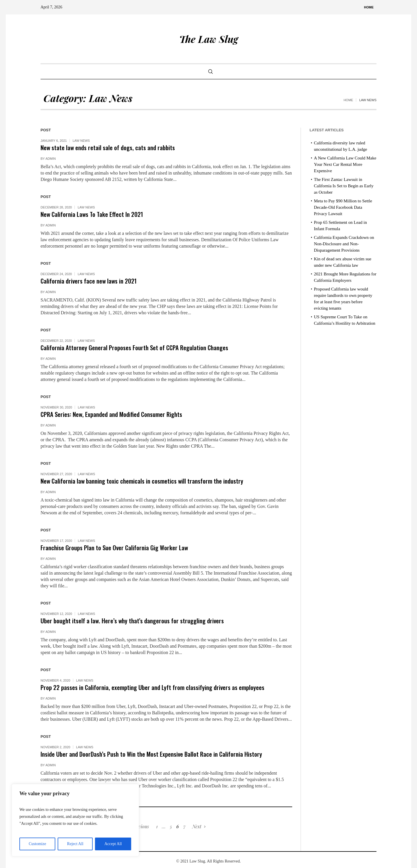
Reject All (75, 844)
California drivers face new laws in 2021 (89, 281)
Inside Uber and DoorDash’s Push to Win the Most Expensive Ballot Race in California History (151, 754)
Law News (81, 141)
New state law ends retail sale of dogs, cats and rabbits (108, 147)
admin (51, 159)
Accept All (113, 844)
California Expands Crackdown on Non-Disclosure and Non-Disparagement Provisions (344, 244)
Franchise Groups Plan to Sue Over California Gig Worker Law (114, 548)
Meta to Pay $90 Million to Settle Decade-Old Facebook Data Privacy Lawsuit (343, 207)
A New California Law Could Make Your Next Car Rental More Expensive (345, 164)
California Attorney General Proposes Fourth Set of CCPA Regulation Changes (134, 347)
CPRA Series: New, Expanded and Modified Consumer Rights (111, 414)
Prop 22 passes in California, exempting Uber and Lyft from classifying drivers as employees (152, 687)
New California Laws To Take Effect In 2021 (92, 214)
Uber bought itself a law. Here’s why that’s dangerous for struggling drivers (132, 621)
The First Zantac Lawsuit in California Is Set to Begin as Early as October (344, 186)
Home (348, 100)
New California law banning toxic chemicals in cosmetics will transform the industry (142, 481)
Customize (37, 844)
